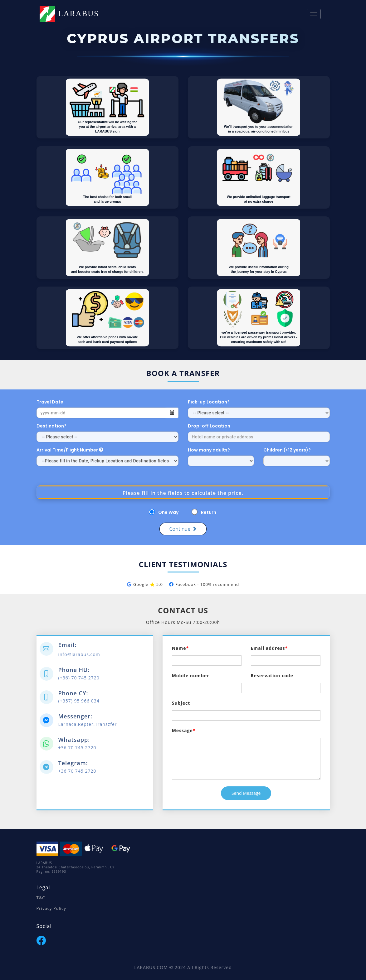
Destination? (51, 426)
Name (179, 648)
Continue (183, 529)
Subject (181, 703)
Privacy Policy (51, 908)
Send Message (246, 793)
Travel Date (50, 402)
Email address (268, 648)
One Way (168, 512)
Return (209, 512)
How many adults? (209, 450)
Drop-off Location (209, 426)
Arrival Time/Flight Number (70, 450)
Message (182, 730)
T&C (41, 898)
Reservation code (272, 676)
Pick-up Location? (209, 402)
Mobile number (191, 676)
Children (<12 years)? (288, 450)
